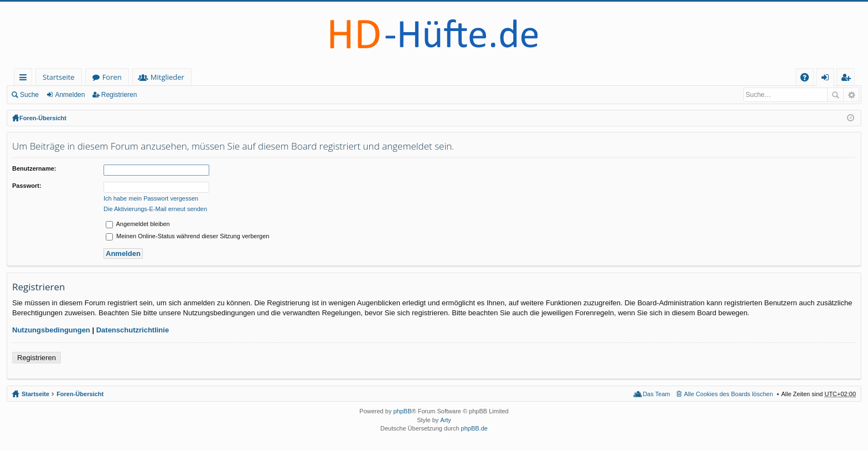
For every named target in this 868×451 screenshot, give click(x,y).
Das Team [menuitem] (656, 394)
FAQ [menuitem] (808, 79)
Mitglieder (167, 77)
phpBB (402, 411)
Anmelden (70, 95)
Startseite (59, 77)
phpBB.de (474, 428)
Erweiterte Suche (851, 95)
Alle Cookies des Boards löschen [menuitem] (729, 394)
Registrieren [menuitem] (848, 79)
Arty (446, 420)
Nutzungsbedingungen (51, 330)
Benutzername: (34, 168)
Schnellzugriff (25, 79)
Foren (112, 77)
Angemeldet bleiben (138, 224)
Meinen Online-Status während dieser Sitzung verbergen (187, 236)
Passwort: (27, 186)
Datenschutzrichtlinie (133, 330)
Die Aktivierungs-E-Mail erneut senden (155, 209)
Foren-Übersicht (43, 118)
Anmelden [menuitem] (828, 79)
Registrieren (119, 95)
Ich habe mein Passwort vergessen (151, 198)
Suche (29, 95)
